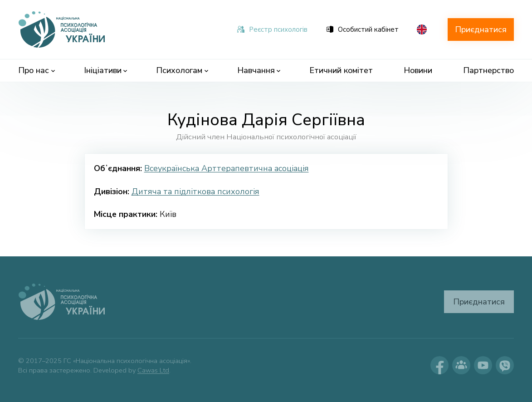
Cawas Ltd (153, 370)
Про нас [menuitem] (37, 70)
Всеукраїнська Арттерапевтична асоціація (227, 168)
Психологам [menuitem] (182, 70)
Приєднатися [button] (481, 29)
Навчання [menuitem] (259, 70)
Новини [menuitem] (418, 70)
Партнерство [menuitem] (488, 70)
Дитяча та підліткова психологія (195, 191)
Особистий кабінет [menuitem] (362, 29)
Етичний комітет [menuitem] (341, 70)
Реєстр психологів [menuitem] (272, 29)
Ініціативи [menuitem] (106, 70)
